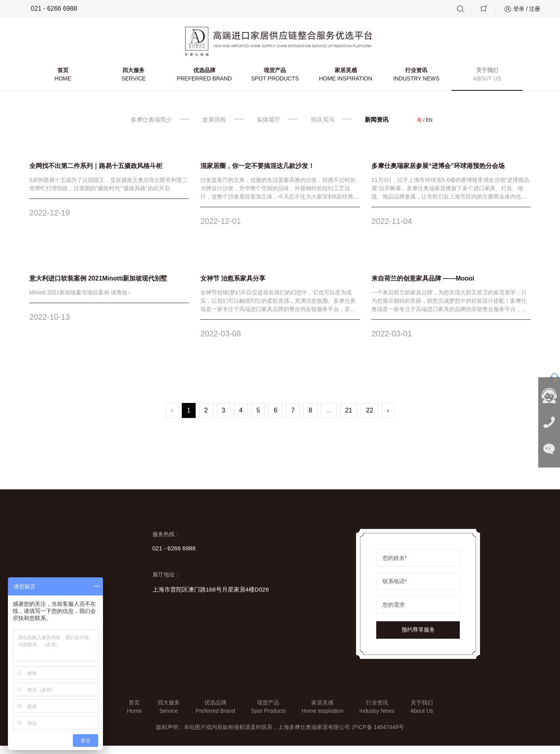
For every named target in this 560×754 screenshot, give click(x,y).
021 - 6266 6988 (49, 9)
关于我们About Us (422, 715)
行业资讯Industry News (377, 715)
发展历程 (211, 128)
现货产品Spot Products (268, 715)
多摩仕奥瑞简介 (145, 128)
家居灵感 (345, 83)
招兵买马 (327, 128)
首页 (66, 83)
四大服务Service (169, 715)
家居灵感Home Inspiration (322, 715)
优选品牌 (206, 83)
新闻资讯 (385, 128)
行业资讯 (414, 83)
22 (370, 419)
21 (349, 419)
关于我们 (484, 83)
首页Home (134, 715)
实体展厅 (269, 128)
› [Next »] (388, 419)
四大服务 (136, 83)
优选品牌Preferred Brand (215, 715)
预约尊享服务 (418, 638)
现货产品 (275, 83)
